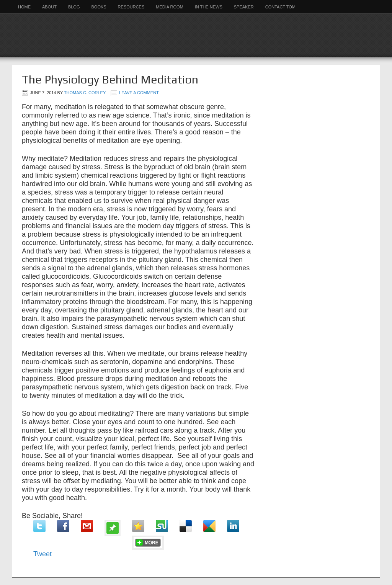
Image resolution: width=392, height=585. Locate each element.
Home (24, 7)
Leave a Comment (139, 93)
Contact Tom (280, 7)
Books (99, 7)
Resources (131, 7)
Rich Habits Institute (196, 35)
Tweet (42, 554)
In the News (209, 7)
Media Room (170, 7)
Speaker (244, 7)
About (49, 7)
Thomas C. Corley (85, 93)
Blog (74, 7)
